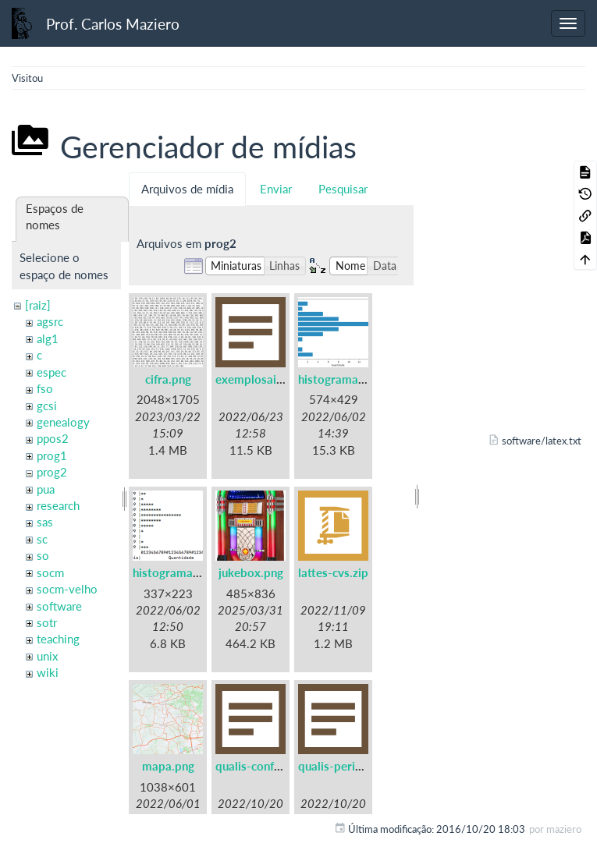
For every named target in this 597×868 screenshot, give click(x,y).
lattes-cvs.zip (333, 572)
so (43, 555)
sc (42, 539)
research (58, 505)
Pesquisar (343, 189)
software (59, 606)
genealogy (63, 422)
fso (45, 388)
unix (47, 656)
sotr (47, 622)
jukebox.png (251, 572)
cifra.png (168, 379)
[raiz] (38, 305)
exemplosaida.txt (262, 379)
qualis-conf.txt (254, 766)
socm (50, 572)
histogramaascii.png (186, 572)
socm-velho (67, 589)
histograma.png (339, 379)
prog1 (52, 455)
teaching (58, 639)
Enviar (276, 189)
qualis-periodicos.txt (354, 766)
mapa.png (168, 766)
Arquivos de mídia (187, 189)
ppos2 (53, 438)
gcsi (47, 406)
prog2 (52, 472)
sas (45, 522)
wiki (48, 672)
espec (52, 372)
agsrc (50, 321)
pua (46, 489)
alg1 (48, 338)
